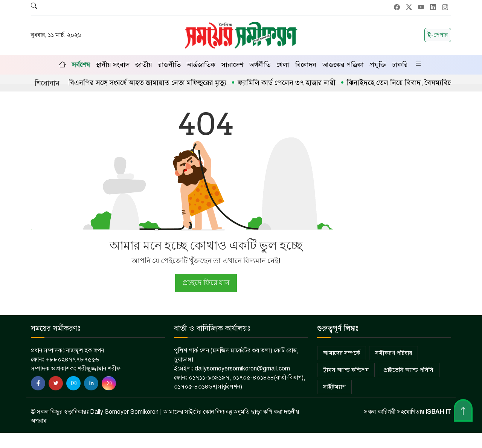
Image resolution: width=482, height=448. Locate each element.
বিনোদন (306, 65)
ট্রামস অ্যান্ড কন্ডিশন (346, 370)
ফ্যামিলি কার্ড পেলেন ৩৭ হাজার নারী (291, 83)
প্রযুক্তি (378, 65)
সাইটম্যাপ (334, 387)
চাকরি (400, 65)
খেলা (283, 65)
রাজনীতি (169, 65)
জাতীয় (144, 65)
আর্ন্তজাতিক (201, 65)
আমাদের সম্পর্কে (342, 353)
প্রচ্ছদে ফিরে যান (206, 283)
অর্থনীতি (260, 65)
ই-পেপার (438, 35)
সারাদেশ (232, 65)
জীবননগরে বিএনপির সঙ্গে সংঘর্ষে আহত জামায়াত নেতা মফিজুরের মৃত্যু (136, 83)
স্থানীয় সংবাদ (113, 65)
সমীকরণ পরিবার (394, 353)
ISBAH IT (438, 412)
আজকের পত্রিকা (343, 65)
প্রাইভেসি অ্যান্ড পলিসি (409, 370)
